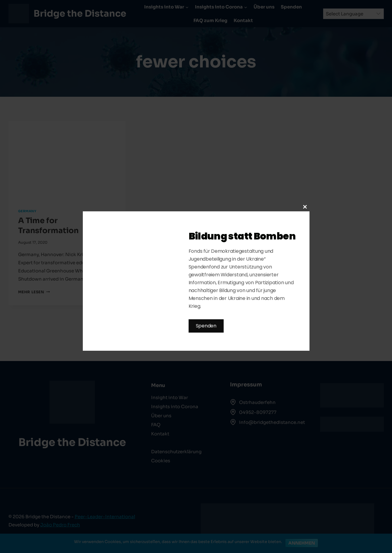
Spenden (206, 326)
